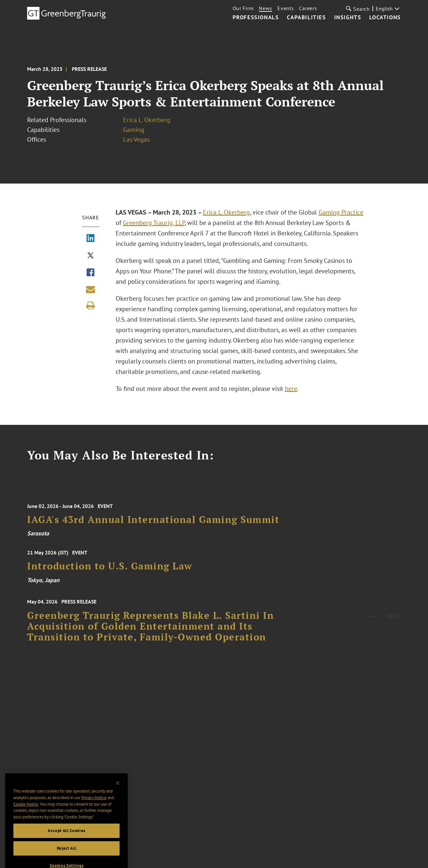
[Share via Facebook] (91, 273)
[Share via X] (91, 256)
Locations (385, 18)
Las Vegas (136, 139)
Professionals (256, 18)
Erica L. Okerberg (147, 120)
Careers (308, 8)
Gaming (134, 130)
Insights (348, 18)
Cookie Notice (26, 820)
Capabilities (306, 18)
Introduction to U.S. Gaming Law (110, 572)
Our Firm (243, 8)
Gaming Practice (341, 212)
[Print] (91, 305)
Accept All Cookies (66, 846)
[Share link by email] (91, 289)
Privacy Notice (94, 813)
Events (286, 8)
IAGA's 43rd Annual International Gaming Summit (153, 527)
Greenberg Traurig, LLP (154, 223)
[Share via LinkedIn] (91, 239)
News (265, 8)
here (291, 389)
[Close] (118, 798)
